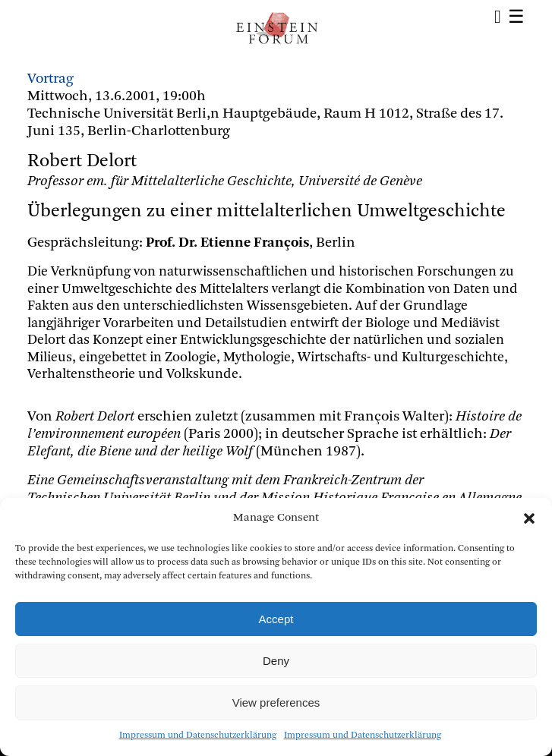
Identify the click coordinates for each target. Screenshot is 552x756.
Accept (276, 619)
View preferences (276, 702)
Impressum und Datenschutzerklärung (198, 736)
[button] (529, 518)
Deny (276, 661)
